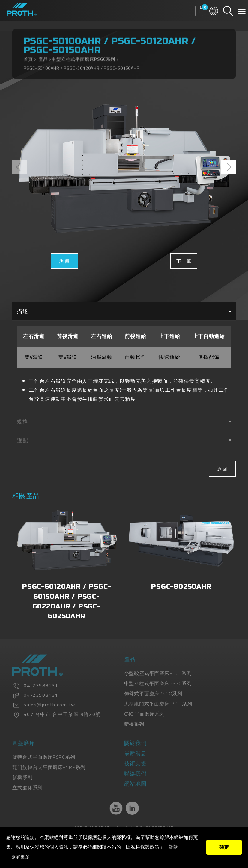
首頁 (28, 56)
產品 (43, 56)
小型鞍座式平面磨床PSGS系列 (158, 673)
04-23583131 (41, 685)
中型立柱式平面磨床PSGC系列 (83, 56)
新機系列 (134, 724)
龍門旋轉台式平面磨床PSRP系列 (49, 767)
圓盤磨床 (24, 743)
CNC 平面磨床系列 (145, 714)
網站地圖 (135, 784)
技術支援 (135, 763)
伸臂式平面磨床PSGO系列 (153, 694)
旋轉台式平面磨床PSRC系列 (44, 757)
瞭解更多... (22, 857)
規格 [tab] (124, 422)
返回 (222, 469)
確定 (224, 847)
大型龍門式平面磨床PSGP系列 (158, 704)
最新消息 (135, 753)
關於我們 (135, 743)
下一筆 (184, 261)
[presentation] (20, 167)
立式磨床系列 (27, 787)
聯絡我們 (135, 774)
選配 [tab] (124, 440)
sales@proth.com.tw (49, 705)
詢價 (64, 261)
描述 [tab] (124, 311)
